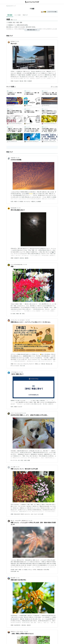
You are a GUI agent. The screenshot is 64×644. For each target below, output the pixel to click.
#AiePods (22, 258)
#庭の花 (29, 625)
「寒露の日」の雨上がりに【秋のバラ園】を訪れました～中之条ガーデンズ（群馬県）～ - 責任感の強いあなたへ (15, 130)
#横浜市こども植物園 (36, 202)
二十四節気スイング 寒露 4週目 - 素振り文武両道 (32, 93)
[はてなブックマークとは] (15, 87)
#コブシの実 (40, 514)
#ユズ (36, 514)
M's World (13, 41)
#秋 (18, 571)
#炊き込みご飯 (49, 364)
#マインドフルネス (15, 366)
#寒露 (12, 81)
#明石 (25, 81)
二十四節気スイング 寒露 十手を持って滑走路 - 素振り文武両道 (49, 93)
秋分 (14, 23)
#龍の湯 (21, 81)
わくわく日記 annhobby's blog (17, 265)
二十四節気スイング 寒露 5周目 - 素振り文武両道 (32, 111)
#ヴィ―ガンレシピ (18, 364)
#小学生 (34, 570)
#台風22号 (16, 258)
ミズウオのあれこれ (15, 372)
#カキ (32, 514)
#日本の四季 (14, 571)
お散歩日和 (13, 158)
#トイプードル (14, 460)
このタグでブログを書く (52, 12)
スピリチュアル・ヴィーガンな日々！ (18, 320)
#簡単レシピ (38, 364)
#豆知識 (13, 570)
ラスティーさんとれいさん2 (16, 413)
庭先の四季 (13, 578)
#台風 (25, 460)
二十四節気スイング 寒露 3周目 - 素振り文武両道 (14, 93)
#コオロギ (20, 407)
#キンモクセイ (27, 202)
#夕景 (12, 202)
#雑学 (16, 570)
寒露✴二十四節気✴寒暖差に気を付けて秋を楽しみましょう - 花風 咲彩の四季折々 (14, 112)
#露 (20, 314)
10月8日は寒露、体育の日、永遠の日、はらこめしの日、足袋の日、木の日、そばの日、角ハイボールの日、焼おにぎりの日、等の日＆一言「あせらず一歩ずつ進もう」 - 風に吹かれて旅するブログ (32, 130)
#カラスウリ (27, 514)
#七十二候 (22, 366)
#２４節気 (13, 314)
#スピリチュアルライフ (29, 364)
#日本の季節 (46, 570)
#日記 (22, 460)
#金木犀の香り (17, 625)
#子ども (30, 570)
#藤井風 (27, 258)
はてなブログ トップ (11, 6)
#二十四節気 (20, 202)
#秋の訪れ (24, 625)
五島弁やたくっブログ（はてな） (17, 632)
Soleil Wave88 (13, 208)
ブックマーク (10, 91)
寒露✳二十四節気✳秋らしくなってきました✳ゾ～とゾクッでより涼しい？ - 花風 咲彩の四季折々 (49, 112)
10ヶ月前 (17, 41)
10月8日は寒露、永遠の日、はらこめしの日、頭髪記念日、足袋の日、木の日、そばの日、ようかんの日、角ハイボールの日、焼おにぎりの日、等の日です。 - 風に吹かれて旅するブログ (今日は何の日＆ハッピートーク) (49, 130)
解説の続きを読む (32, 30)
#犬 (19, 460)
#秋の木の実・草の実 (19, 514)
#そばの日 (16, 81)
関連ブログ (25, 15)
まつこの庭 (13, 467)
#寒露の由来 (40, 570)
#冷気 (23, 314)
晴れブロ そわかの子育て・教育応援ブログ (19, 521)
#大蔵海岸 (30, 81)
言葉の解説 (10, 15)
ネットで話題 (18, 15)
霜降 (21, 23)
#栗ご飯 (43, 364)
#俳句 (12, 407)
